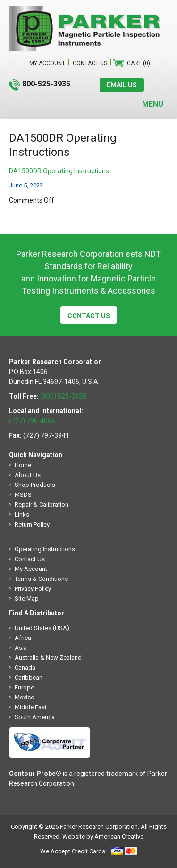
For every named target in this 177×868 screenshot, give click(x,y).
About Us (28, 475)
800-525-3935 (46, 84)
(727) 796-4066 (32, 421)
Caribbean (29, 677)
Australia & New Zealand (48, 658)
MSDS (23, 495)
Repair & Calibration (42, 505)
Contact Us (89, 316)
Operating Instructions (45, 549)
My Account (31, 569)
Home (23, 465)
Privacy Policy (33, 589)
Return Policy (32, 524)
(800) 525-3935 (63, 396)
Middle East (31, 707)
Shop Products (35, 485)
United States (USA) (42, 628)
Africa (23, 638)
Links (22, 515)
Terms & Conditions (41, 579)
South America (35, 717)
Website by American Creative (103, 837)
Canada (25, 668)
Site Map (27, 599)
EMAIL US (122, 85)
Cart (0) (139, 63)
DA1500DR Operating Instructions (59, 171)
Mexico (25, 697)
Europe (24, 687)
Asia (21, 648)
